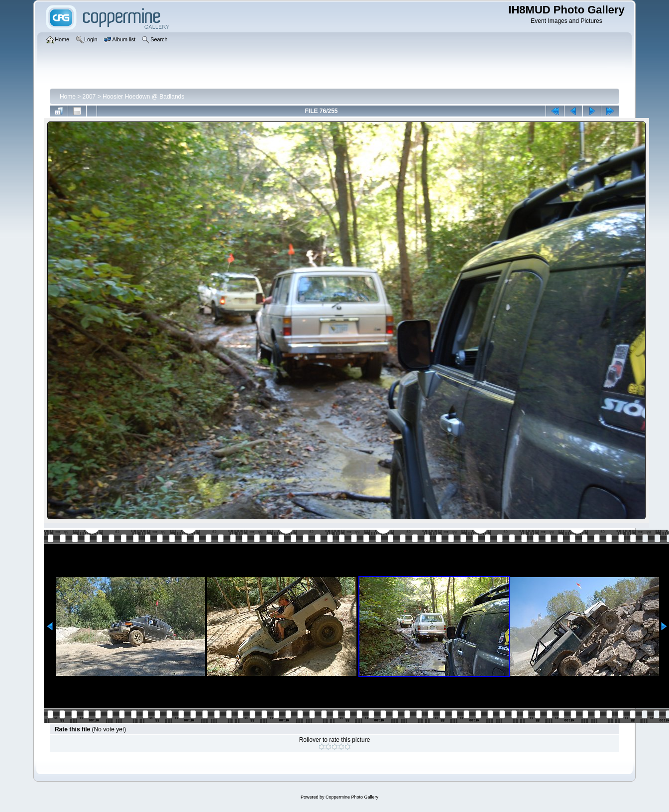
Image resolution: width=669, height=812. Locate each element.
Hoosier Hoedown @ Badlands (143, 97)
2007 (89, 97)
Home (68, 97)
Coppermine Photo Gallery (352, 797)
